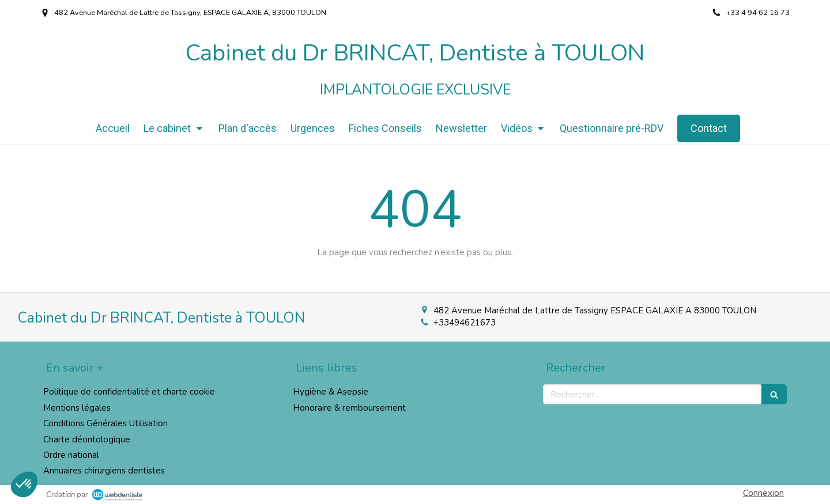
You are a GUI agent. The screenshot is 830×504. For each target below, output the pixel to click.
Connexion (763, 493)
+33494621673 (465, 323)
